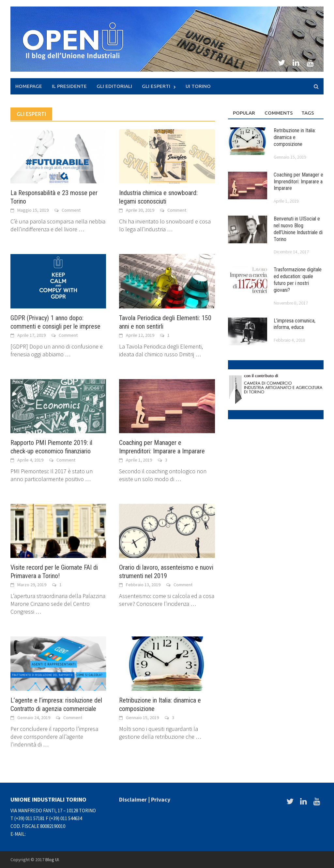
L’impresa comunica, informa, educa (295, 324)
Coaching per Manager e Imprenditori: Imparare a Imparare (298, 182)
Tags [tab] (308, 113)
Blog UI (52, 860)
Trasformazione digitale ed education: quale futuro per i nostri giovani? (298, 280)
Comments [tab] (278, 113)
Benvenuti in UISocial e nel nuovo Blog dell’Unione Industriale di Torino (298, 229)
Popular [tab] (244, 113)
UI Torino (198, 86)
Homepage (29, 86)
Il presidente (69, 86)
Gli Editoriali (114, 86)
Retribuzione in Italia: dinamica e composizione (295, 137)
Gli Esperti (156, 86)
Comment (71, 210)
